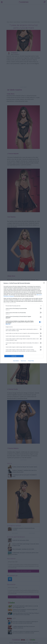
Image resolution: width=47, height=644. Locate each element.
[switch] (40, 308)
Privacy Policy (31, 361)
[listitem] (23, 306)
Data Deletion (16, 361)
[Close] (44, 283)
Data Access (23, 361)
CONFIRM (14, 356)
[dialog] (23, 322)
